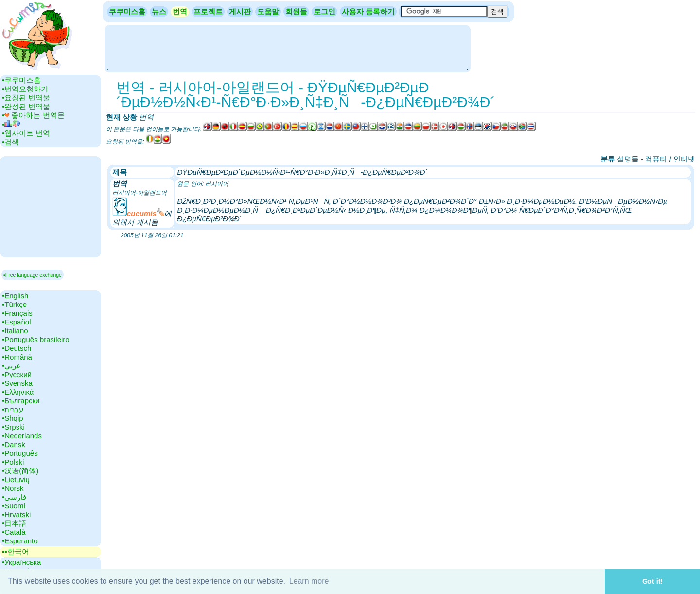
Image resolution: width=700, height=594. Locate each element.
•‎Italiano (15, 331)
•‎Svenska (17, 383)
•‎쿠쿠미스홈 (21, 80)
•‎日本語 (14, 523)
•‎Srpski (13, 427)
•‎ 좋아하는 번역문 (33, 115)
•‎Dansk (14, 444)
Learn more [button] (309, 581)
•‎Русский (17, 374)
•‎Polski (13, 462)
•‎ (11, 124)
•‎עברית (13, 409)
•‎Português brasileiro (36, 339)
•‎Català (14, 532)
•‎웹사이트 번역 (26, 133)
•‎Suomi (14, 506)
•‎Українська (21, 562)
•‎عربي (11, 366)
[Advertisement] (287, 48)
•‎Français (17, 313)
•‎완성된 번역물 (26, 106)
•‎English (15, 296)
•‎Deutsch (17, 348)
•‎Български (21, 401)
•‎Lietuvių (16, 479)
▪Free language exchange (33, 275)
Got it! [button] (652, 581)
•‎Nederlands (22, 436)
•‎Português (20, 453)
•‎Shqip (13, 418)
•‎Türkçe (14, 304)
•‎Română (17, 357)
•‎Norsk (13, 488)
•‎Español (16, 322)
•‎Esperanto (20, 541)
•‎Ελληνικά (18, 392)
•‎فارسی (14, 497)
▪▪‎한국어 (16, 551)
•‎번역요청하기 (25, 89)
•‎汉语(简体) (20, 471)
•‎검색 (10, 142)
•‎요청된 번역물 (26, 98)
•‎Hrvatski (16, 514)
